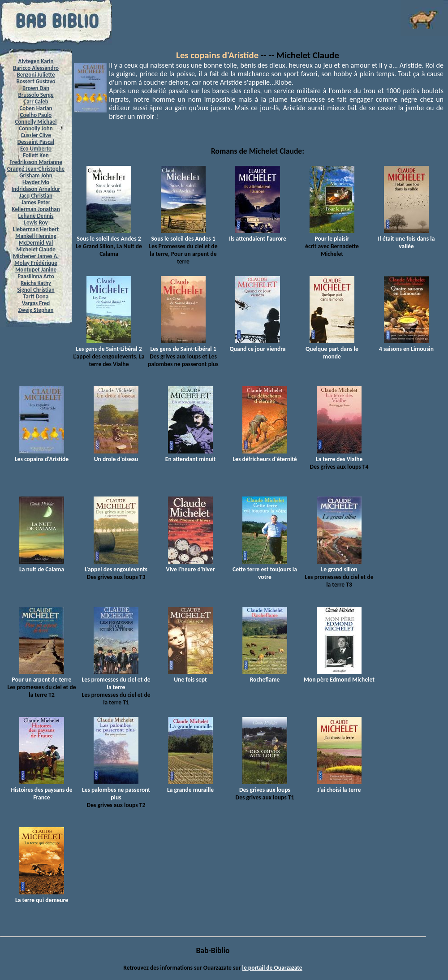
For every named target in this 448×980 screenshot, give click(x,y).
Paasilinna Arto (36, 276)
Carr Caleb (36, 101)
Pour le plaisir (332, 235)
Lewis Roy (36, 222)
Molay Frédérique (36, 263)
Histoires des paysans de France (41, 790)
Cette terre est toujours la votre (265, 569)
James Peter (36, 202)
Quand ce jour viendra (257, 345)
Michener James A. (36, 256)
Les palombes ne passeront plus (116, 790)
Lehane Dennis (36, 216)
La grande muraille (190, 786)
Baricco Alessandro (36, 68)
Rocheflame (265, 676)
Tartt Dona (36, 296)
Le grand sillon (339, 566)
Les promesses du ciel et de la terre (116, 680)
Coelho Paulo (36, 115)
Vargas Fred (36, 303)
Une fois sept (190, 676)
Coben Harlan (36, 108)
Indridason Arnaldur (36, 189)
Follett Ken (36, 155)
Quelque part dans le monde (332, 349)
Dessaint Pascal (36, 142)
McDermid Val (36, 243)
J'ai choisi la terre (339, 786)
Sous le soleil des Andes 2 (109, 235)
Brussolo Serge (36, 95)
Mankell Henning (36, 236)
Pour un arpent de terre (42, 676)
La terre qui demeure (42, 896)
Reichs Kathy (36, 283)
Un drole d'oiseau (116, 455)
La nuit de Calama (42, 566)
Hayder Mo (36, 182)
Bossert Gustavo (36, 81)
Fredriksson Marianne (36, 162)
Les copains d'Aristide (217, 55)
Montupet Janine (36, 270)
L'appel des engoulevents (116, 566)
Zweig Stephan (36, 310)
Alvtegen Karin (36, 61)
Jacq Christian (36, 196)
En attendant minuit (190, 455)
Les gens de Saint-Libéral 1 (183, 345)
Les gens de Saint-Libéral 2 (109, 345)
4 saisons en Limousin (406, 345)
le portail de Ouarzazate (272, 968)
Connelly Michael (36, 122)
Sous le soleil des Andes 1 (183, 235)
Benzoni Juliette (36, 75)
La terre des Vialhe (339, 455)
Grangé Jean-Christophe (36, 169)
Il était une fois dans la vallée (407, 239)
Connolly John (36, 128)
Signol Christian (36, 290)
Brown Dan (36, 88)
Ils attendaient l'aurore (258, 235)
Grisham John (36, 175)
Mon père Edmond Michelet (339, 676)
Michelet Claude (36, 249)
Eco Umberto (36, 149)
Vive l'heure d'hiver (190, 566)
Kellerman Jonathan (36, 209)
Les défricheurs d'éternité (265, 455)
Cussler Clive (36, 135)
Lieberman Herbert (36, 229)
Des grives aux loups (265, 786)
